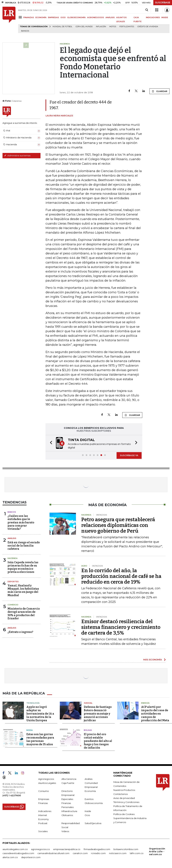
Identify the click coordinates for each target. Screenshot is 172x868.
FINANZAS (29, 17)
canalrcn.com (80, 853)
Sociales (43, 831)
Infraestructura (69, 811)
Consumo (44, 791)
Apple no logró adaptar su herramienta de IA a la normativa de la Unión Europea (40, 714)
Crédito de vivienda (148, 27)
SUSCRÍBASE (163, 3)
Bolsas (88, 730)
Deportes (13, 582)
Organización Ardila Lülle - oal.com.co (157, 851)
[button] (50, 443)
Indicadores (45, 811)
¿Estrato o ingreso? (20, 632)
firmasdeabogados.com (97, 849)
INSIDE (165, 17)
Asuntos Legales (47, 783)
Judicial (88, 703)
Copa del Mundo (84, 27)
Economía (90, 791)
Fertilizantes (127, 27)
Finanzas (43, 803)
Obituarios (67, 815)
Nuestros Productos (124, 790)
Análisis (12, 538)
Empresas (44, 799)
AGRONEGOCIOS (96, 17)
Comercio (13, 605)
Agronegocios (46, 779)
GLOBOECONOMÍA (76, 17)
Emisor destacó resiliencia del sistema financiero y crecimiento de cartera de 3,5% (121, 627)
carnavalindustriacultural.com (53, 853)
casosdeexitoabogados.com (18, 853)
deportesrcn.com (31, 857)
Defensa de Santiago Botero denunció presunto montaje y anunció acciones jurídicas (98, 714)
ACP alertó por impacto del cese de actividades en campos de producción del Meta (155, 714)
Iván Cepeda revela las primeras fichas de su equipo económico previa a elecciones (23, 567)
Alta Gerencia (69, 779)
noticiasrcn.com (118, 853)
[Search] (147, 10)
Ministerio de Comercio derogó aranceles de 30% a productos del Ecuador (24, 614)
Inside (88, 811)
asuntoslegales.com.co (15, 849)
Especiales (67, 799)
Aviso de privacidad (124, 798)
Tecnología (33, 703)
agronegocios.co (40, 849)
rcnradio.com (98, 853)
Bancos (25, 31)
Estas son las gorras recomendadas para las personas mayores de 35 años (40, 739)
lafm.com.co (137, 853)
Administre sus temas (17, 155)
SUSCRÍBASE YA (129, 455)
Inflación (101, 27)
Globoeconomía (94, 803)
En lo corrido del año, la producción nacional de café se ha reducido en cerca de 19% (121, 576)
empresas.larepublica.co (67, 849)
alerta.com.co (10, 857)
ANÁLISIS (110, 17)
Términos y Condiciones (126, 802)
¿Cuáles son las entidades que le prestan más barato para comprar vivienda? (21, 522)
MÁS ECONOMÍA (153, 660)
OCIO (63, 17)
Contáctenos (121, 794)
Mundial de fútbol (62, 27)
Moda (29, 730)
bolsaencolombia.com (126, 849)
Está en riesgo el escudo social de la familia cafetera (24, 546)
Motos (113, 27)
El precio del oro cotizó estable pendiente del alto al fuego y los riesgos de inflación (98, 741)
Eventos (89, 799)
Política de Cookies (124, 814)
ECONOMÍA (41, 17)
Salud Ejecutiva (93, 823)
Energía (145, 703)
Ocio (87, 815)
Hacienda (13, 558)
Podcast (43, 823)
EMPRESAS (53, 17)
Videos (65, 831)
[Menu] (21, 17)
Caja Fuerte (68, 783)
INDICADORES (153, 17)
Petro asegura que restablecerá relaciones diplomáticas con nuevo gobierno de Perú (118, 525)
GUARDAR (159, 91)
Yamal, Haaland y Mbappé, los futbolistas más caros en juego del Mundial (23, 590)
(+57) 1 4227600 (12, 795)
